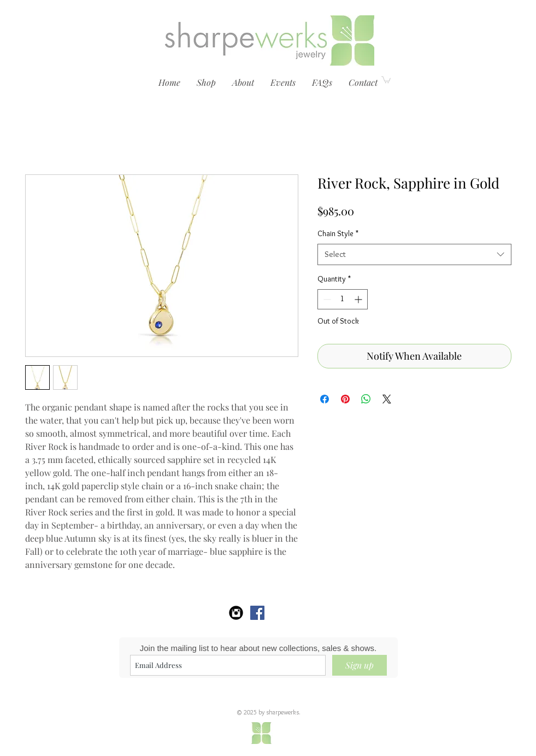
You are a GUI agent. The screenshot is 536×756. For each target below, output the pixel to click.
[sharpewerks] (257, 613)
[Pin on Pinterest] (345, 399)
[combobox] (414, 254)
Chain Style (338, 233)
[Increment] (359, 299)
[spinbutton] (343, 299)
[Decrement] (326, 299)
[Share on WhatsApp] (366, 399)
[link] (386, 79)
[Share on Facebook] (325, 399)
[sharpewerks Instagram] (236, 613)
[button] (206, 83)
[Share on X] (387, 399)
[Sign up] (360, 665)
